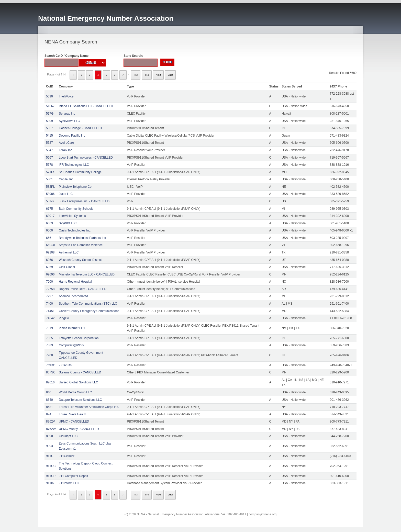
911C (50, 456)
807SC (51, 372)
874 (49, 414)
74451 (50, 311)
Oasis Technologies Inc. (75, 230)
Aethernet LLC (69, 252)
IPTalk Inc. (66, 150)
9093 (49, 446)
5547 (49, 150)
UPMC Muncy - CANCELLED (79, 429)
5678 (49, 165)
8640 (49, 400)
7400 (49, 304)
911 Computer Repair (74, 476)
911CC (51, 466)
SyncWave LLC (69, 121)
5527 (49, 143)
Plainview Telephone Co (75, 187)
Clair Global (67, 267)
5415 (49, 136)
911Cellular (67, 456)
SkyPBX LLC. (68, 223)
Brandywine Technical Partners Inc (82, 238)
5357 (49, 128)
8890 (49, 436)
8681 (49, 407)
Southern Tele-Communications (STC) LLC (88, 304)
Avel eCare (66, 143)
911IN (50, 483)
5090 (49, 96)
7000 (49, 282)
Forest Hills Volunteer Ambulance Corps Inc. (89, 407)
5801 (49, 179)
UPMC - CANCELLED (74, 422)
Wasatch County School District (80, 260)
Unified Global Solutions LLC (78, 382)
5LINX (50, 201)
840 (49, 392)
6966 (49, 260)
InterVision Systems (72, 216)
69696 (50, 274)
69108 (50, 252)
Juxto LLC (66, 194)
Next (158, 75)
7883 (49, 345)
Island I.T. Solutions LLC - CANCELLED (86, 106)
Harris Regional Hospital (75, 282)
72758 (50, 289)
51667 (50, 106)
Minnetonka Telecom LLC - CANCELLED (87, 274)
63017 (50, 216)
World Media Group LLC (75, 392)
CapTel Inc (66, 179)
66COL (51, 245)
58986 (50, 194)
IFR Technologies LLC (74, 165)
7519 (49, 328)
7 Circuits (65, 365)
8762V (51, 422)
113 (136, 75)
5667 (49, 158)
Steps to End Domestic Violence (81, 245)
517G (50, 114)
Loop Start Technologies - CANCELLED (86, 158)
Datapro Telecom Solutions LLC (80, 400)
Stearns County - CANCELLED (80, 372)
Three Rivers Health (73, 414)
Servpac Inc (67, 114)
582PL (51, 187)
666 (49, 238)
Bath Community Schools (76, 209)
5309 (49, 121)
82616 (50, 382)
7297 (49, 296)
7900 (49, 355)
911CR (51, 476)
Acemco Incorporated (73, 296)
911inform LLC (69, 483)
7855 (49, 338)
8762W (51, 429)
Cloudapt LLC (68, 436)
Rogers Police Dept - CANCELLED (83, 289)
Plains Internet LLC (72, 328)
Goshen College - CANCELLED (80, 128)
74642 (50, 318)
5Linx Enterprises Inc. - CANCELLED (84, 201)
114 (147, 75)
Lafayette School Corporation (79, 338)
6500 (49, 230)
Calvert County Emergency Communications (89, 311)
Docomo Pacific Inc (72, 136)
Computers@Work (71, 345)
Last (170, 75)
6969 (49, 267)
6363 (49, 223)
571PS (51, 172)
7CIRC (51, 365)
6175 (49, 209)
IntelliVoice (66, 96)
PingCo (64, 318)
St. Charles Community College (80, 172)
